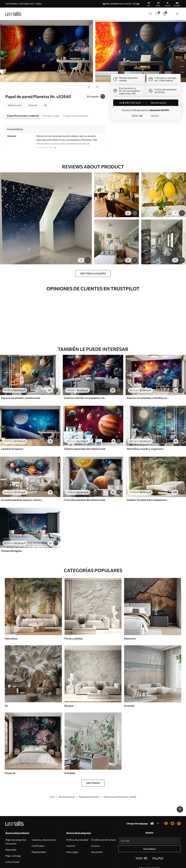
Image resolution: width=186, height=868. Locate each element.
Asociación (97, 834)
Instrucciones (12, 844)
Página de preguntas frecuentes (16, 823)
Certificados (38, 828)
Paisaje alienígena (11, 533)
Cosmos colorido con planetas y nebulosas (85, 380)
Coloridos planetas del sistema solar (85, 482)
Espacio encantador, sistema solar (21, 380)
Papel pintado (39, 834)
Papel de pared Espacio (89, 779)
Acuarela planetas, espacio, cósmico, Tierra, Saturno (22, 482)
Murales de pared (67, 779)
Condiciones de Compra (103, 822)
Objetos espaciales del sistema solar (85, 431)
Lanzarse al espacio (12, 431)
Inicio (52, 779)
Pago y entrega (13, 838)
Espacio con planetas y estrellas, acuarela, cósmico (148, 380)
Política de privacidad (77, 822)
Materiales (11, 831)
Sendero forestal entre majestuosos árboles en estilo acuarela (148, 482)
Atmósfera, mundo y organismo (145, 431)
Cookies (95, 828)
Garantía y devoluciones (44, 822)
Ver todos (93, 765)
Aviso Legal (72, 834)
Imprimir (71, 828)
